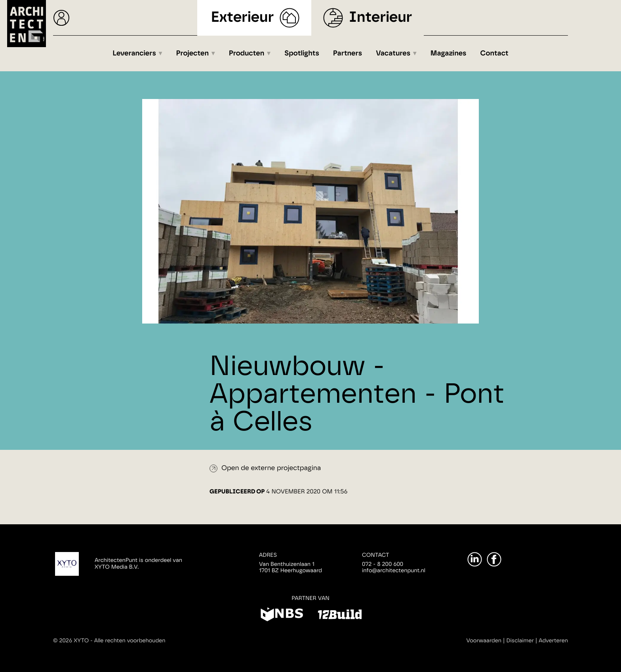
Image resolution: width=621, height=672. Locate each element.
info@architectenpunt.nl (394, 571)
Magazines (449, 53)
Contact (494, 53)
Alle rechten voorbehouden (130, 641)
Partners (348, 53)
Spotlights (302, 53)
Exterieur (243, 18)
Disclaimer (520, 641)
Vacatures (393, 53)
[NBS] (282, 616)
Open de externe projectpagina (271, 468)
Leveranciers (134, 53)
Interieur (380, 18)
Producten (247, 53)
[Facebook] (494, 559)
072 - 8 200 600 (383, 564)
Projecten (193, 53)
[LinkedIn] (475, 559)
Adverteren (553, 641)
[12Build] (340, 616)
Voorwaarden (484, 641)
